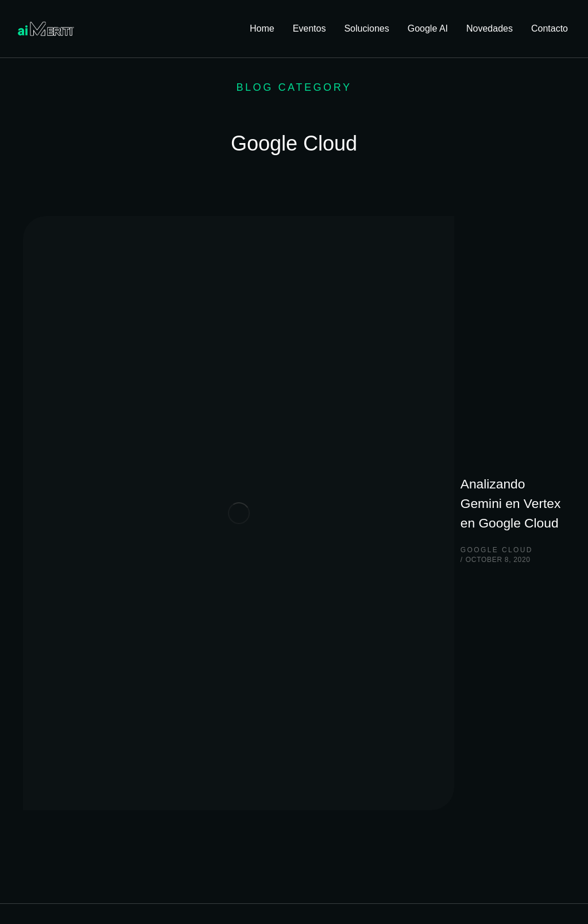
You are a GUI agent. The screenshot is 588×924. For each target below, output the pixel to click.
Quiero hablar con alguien (80, 593)
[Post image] (80, 274)
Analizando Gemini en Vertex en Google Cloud (309, 262)
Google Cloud (197, 290)
